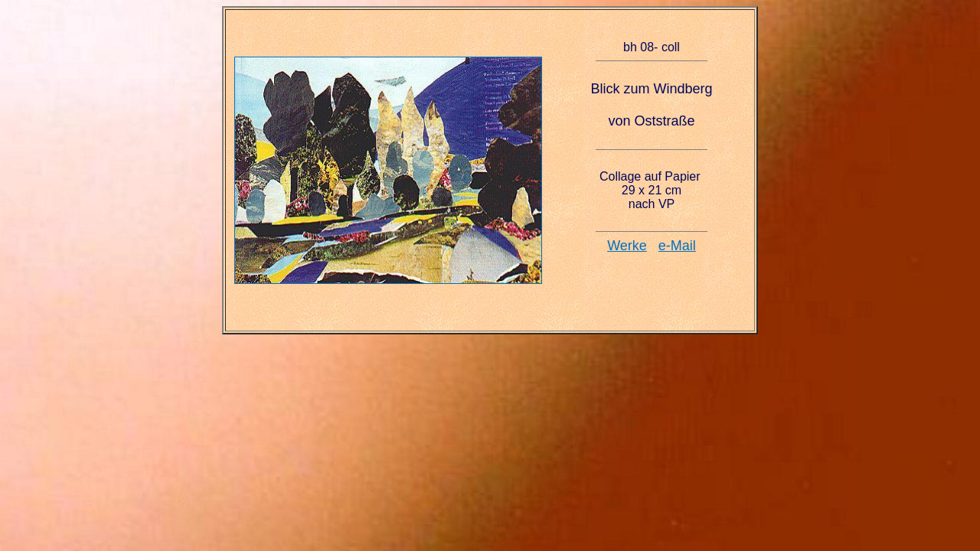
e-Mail (677, 246)
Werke (627, 246)
